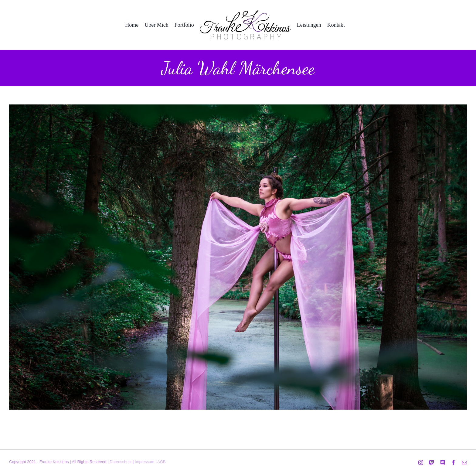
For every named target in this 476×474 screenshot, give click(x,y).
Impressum (144, 462)
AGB (161, 462)
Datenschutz (121, 462)
